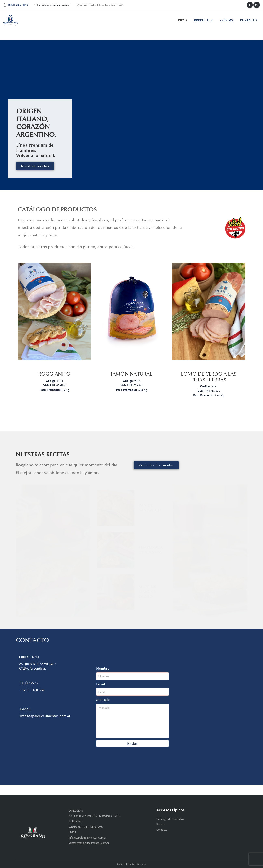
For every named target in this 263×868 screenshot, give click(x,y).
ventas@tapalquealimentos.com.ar (89, 843)
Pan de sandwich (150, 508)
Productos (203, 20)
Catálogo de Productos (170, 819)
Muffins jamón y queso (147, 592)
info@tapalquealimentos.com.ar (55, 5)
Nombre (103, 668)
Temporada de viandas (151, 550)
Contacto (248, 20)
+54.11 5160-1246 (93, 827)
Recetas (226, 20)
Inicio (182, 20)
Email (101, 684)
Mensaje (103, 700)
